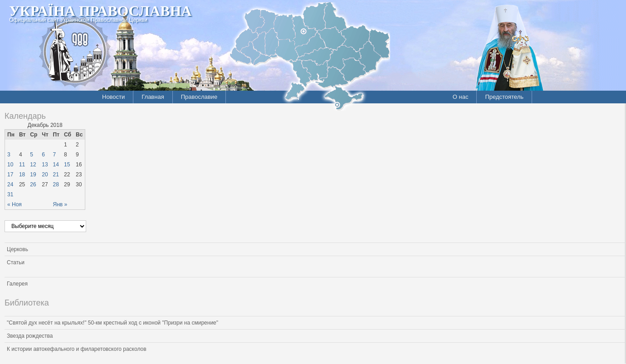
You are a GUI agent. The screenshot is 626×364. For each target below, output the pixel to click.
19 (33, 175)
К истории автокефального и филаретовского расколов (77, 349)
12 (33, 165)
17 (10, 175)
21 (56, 175)
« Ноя (15, 204)
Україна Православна (100, 11)
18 (22, 175)
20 (45, 175)
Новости (113, 97)
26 (33, 184)
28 (56, 184)
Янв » (60, 204)
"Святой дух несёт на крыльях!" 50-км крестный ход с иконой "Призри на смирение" (112, 323)
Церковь (17, 249)
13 (45, 165)
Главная (153, 97)
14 (56, 165)
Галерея (17, 284)
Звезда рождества (30, 336)
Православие (199, 97)
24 (10, 184)
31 (10, 194)
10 (10, 165)
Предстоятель (504, 97)
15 (67, 165)
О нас (461, 97)
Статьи (16, 262)
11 (22, 165)
